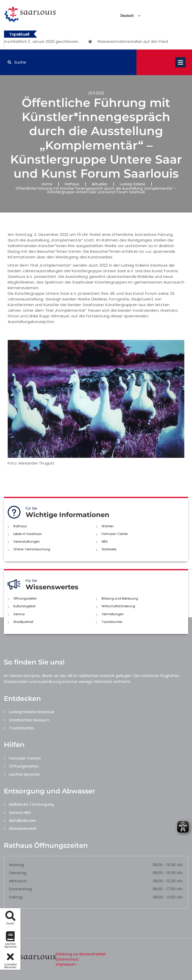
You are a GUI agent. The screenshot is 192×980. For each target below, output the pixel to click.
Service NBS (20, 812)
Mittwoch (18, 881)
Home (47, 184)
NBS (105, 542)
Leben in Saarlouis (28, 534)
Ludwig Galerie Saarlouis (32, 712)
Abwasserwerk (23, 828)
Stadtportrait (23, 622)
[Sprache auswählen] (124, 16)
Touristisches (112, 622)
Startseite (109, 549)
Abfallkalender (23, 820)
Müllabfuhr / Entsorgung (31, 804)
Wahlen (108, 526)
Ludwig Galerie (133, 184)
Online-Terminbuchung (32, 549)
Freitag (16, 897)
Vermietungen (113, 614)
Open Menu (180, 62)
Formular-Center (115, 534)
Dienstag (18, 873)
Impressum (66, 964)
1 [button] (82, 42)
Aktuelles (100, 184)
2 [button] (90, 42)
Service (19, 614)
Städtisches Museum (29, 720)
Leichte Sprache (24, 774)
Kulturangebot (24, 606)
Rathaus (72, 184)
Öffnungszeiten (25, 598)
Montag (17, 865)
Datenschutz (67, 959)
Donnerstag (20, 889)
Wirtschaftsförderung (118, 606)
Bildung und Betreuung (120, 598)
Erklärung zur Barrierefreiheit (81, 954)
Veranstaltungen (26, 542)
